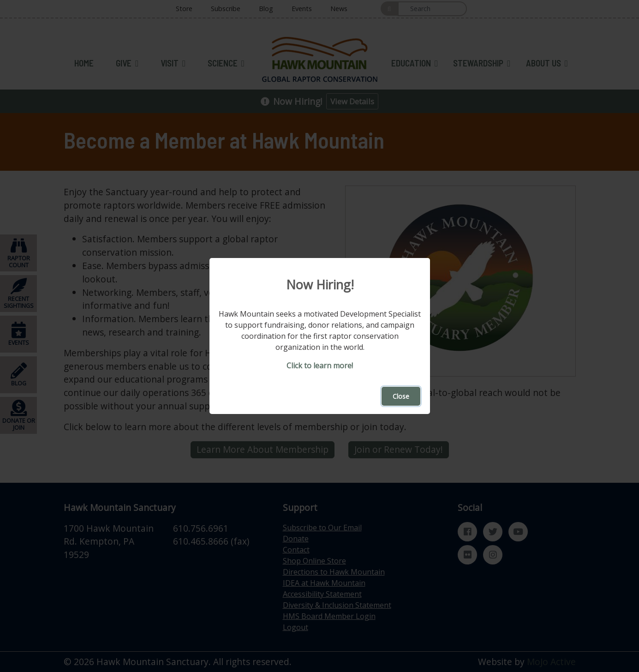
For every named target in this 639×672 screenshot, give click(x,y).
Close (401, 396)
